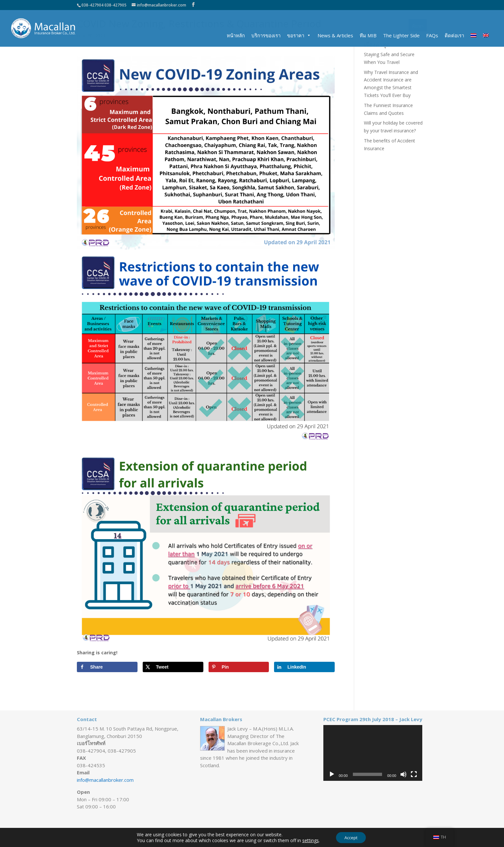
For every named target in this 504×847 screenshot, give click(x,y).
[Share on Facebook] (107, 667)
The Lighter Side (401, 36)
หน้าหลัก (236, 36)
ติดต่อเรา (454, 36)
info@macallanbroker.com (105, 780)
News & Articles (335, 36)
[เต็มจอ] (414, 774)
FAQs (432, 36)
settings (309, 840)
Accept (351, 837)
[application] (373, 753)
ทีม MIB (368, 36)
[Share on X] (173, 667)
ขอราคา (296, 36)
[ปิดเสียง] (403, 774)
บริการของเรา (266, 36)
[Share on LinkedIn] (304, 667)
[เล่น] (332, 774)
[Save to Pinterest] (239, 667)
